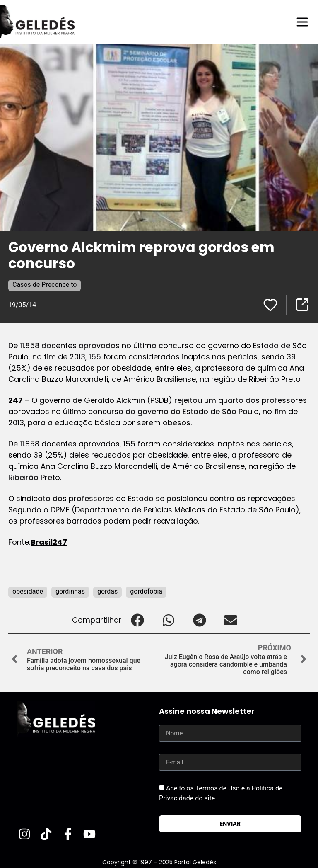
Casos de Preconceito (45, 285)
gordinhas (70, 591)
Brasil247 (49, 542)
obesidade (28, 591)
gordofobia (146, 591)
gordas (107, 591)
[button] (137, 620)
